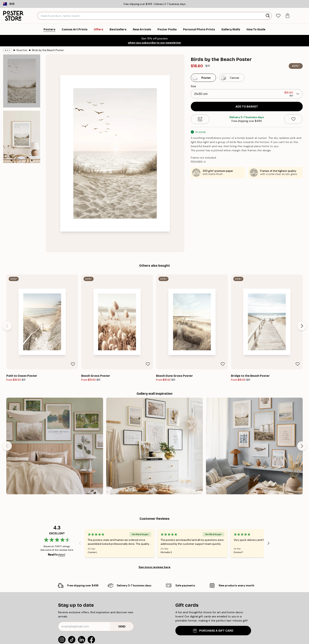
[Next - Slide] (302, 326)
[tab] (278, 16)
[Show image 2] (22, 137)
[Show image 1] (22, 81)
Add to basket (247, 107)
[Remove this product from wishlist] (293, 119)
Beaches (22, 50)
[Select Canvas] (232, 78)
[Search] (268, 16)
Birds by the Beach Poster (48, 50)
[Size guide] (200, 119)
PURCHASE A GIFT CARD (213, 631)
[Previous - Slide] (7, 326)
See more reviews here (154, 567)
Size (193, 86)
